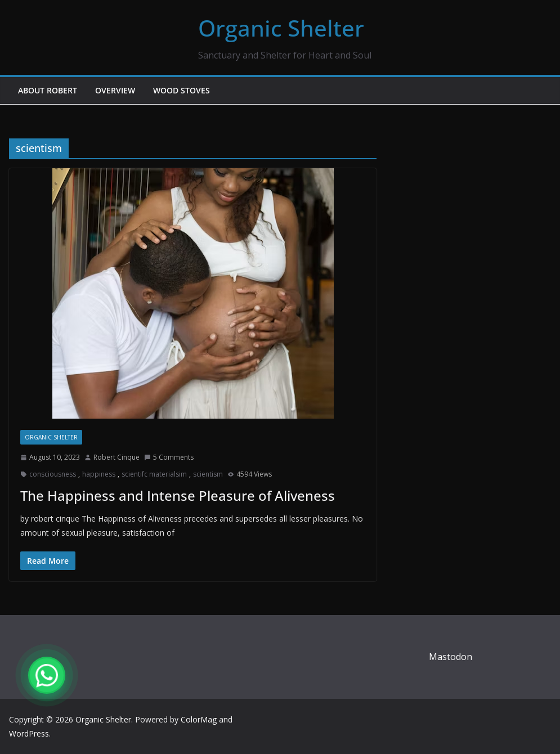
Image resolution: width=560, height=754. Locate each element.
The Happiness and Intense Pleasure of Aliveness (178, 495)
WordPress (29, 733)
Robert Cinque (117, 457)
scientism (208, 474)
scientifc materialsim (154, 474)
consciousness (53, 474)
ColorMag (199, 719)
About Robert (48, 90)
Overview (115, 90)
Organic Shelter (281, 28)
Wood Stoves (182, 90)
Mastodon (451, 657)
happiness (99, 474)
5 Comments (169, 457)
